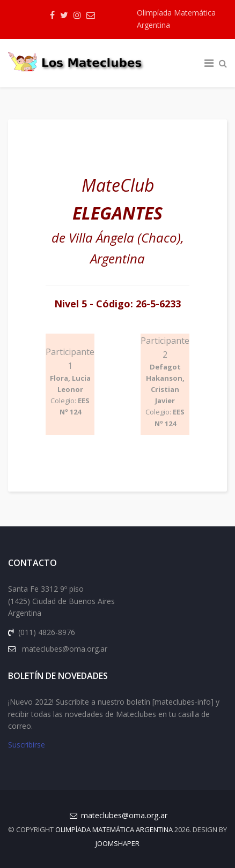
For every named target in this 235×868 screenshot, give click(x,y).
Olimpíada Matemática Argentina (176, 19)
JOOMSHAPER (117, 843)
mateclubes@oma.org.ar (124, 815)
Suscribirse (27, 745)
